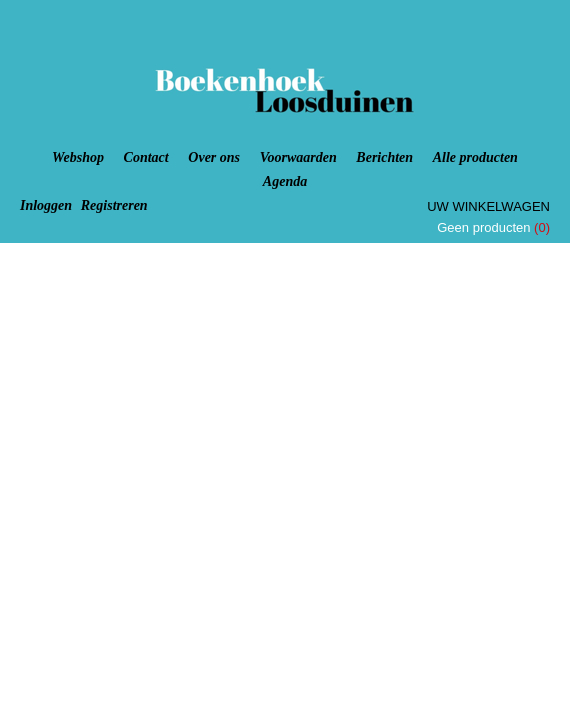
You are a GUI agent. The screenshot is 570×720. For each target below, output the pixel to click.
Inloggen (46, 205)
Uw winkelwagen (488, 206)
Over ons (214, 157)
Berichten (384, 157)
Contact (146, 157)
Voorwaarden (298, 157)
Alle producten (475, 157)
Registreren (114, 205)
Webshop (78, 157)
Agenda (285, 181)
